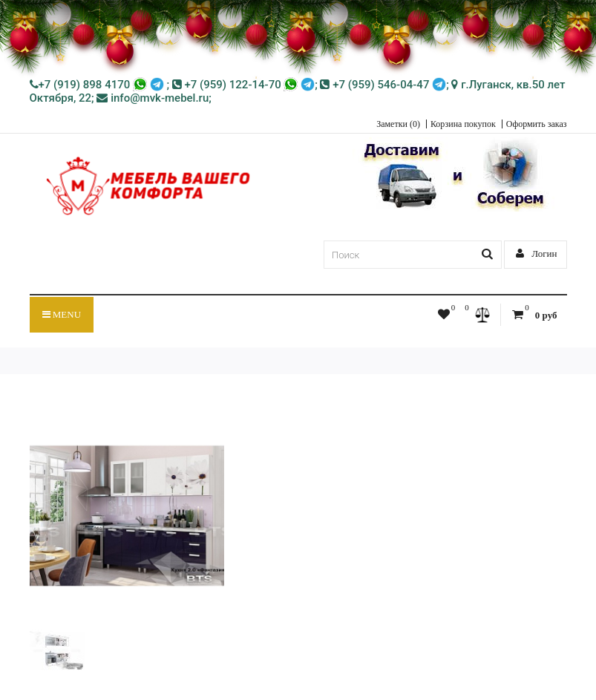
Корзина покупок (463, 124)
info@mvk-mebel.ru (153, 98)
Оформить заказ (537, 124)
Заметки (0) (398, 124)
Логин (537, 253)
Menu (62, 314)
